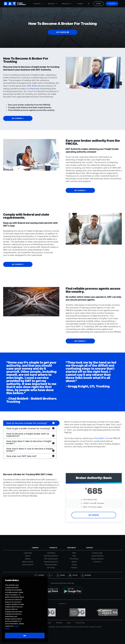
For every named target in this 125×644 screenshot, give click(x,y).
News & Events (28, 562)
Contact (80, 4)
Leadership (28, 553)
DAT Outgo (51, 568)
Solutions (52, 4)
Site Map (59, 623)
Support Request (97, 559)
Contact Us (97, 562)
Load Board (51, 553)
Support (90, 548)
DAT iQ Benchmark (51, 559)
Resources (67, 4)
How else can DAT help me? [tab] (21, 456)
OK (25, 636)
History (28, 556)
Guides (74, 562)
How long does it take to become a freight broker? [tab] (29, 442)
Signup (112, 4)
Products (38, 4)
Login (99, 4)
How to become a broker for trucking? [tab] (27, 423)
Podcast (74, 568)
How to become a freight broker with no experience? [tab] (28, 435)
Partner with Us (28, 565)
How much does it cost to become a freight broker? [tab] (30, 450)
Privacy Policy (80, 623)
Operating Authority (51, 562)
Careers (28, 559)
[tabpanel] (93, 434)
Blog (74, 556)
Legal (69, 623)
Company (35, 548)
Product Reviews (51, 565)
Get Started (94, 515)
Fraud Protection (97, 556)
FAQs (74, 553)
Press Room (74, 559)
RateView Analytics (51, 556)
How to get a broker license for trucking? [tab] (28, 428)
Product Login (97, 553)
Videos (74, 565)
